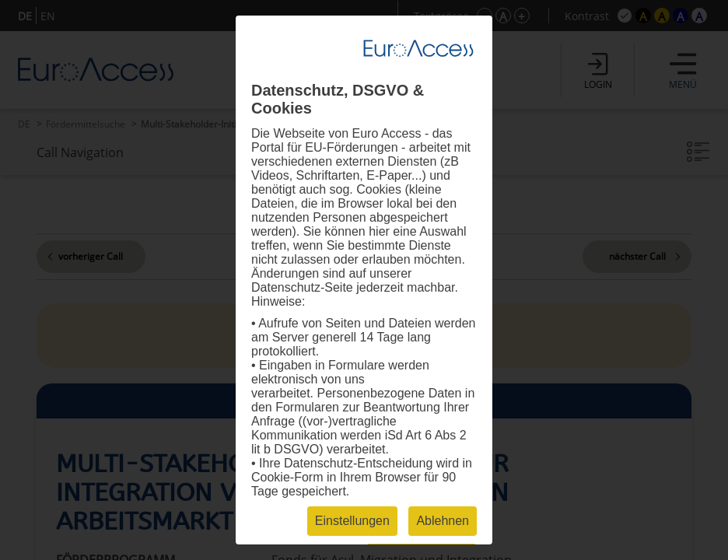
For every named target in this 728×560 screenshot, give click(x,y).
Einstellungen (352, 521)
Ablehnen (443, 521)
